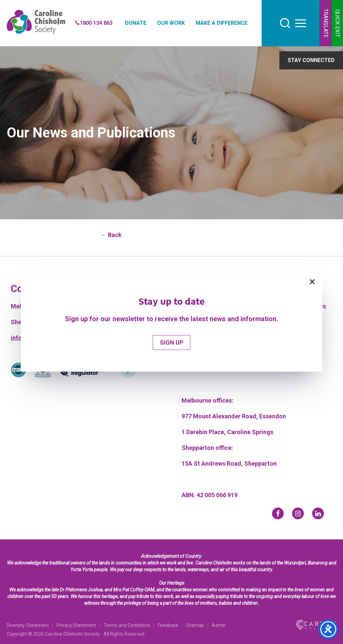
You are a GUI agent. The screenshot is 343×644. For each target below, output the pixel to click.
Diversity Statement (28, 625)
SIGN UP (171, 342)
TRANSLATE (326, 23)
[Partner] (18, 371)
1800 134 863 (94, 23)
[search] (285, 23)
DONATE (136, 23)
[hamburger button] (301, 23)
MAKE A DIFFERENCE (222, 23)
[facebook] (278, 513)
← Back (111, 235)
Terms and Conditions (127, 625)
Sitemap (195, 625)
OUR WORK (171, 23)
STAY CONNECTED (311, 60)
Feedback (168, 625)
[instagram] (298, 513)
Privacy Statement (76, 625)
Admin (219, 625)
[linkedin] (318, 513)
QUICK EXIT (337, 23)
